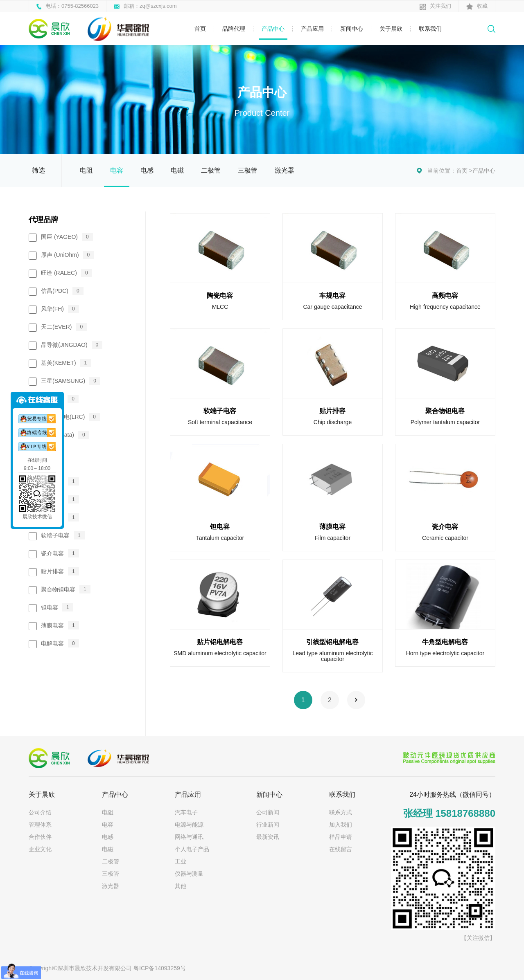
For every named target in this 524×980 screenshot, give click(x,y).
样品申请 (341, 837)
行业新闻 (268, 825)
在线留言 (341, 849)
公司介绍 (40, 812)
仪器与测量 (189, 874)
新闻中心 (352, 29)
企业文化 (40, 849)
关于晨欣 (391, 29)
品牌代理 (234, 29)
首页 (200, 29)
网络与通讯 (189, 837)
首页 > (464, 171)
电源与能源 (189, 825)
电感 (147, 170)
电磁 (177, 170)
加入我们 (341, 825)
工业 (181, 861)
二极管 (211, 170)
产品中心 (273, 29)
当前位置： (442, 171)
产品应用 (312, 29)
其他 (181, 886)
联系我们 (430, 29)
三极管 (248, 170)
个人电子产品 (192, 849)
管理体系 (40, 825)
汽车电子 (186, 812)
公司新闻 (268, 812)
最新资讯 (268, 837)
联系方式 (341, 812)
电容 (117, 170)
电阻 (86, 170)
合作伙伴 (40, 837)
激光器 (285, 170)
